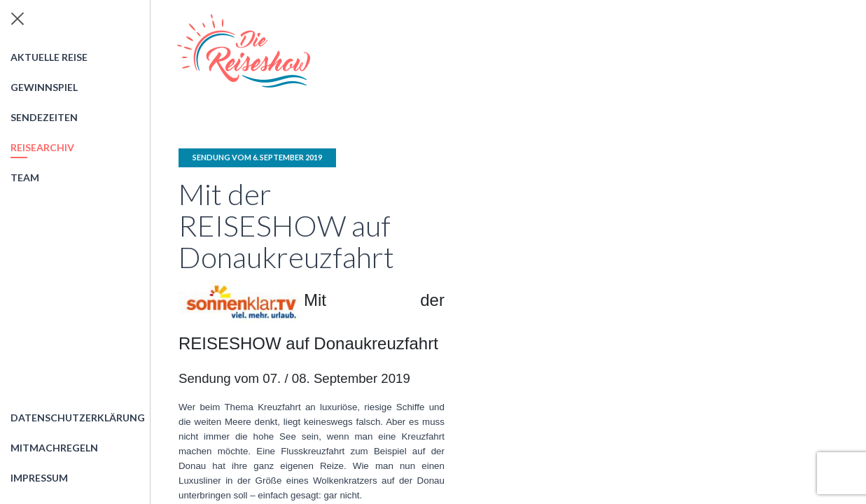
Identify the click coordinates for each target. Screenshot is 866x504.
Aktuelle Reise (49, 57)
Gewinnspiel (44, 87)
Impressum (39, 478)
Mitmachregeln (54, 448)
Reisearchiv (42, 147)
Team (25, 177)
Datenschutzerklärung (78, 418)
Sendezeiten (44, 117)
